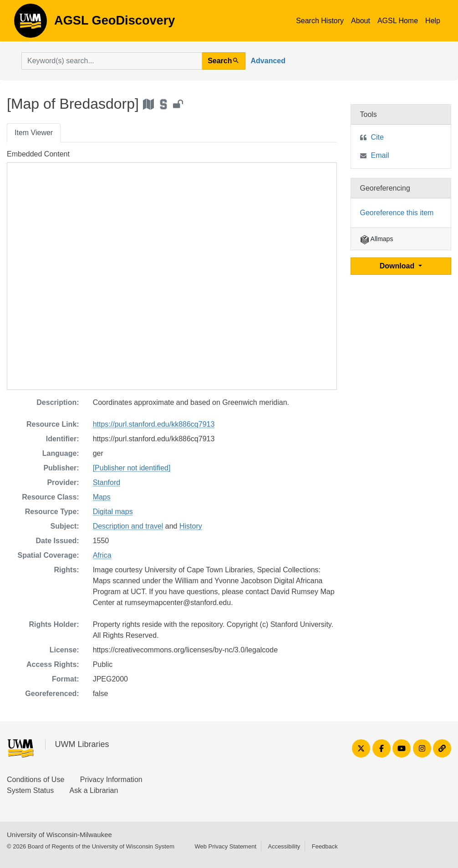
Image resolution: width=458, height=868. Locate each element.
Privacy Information (111, 780)
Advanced (268, 61)
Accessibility (284, 846)
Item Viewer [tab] (34, 133)
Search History (320, 21)
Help (433, 21)
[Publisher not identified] (132, 468)
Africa (102, 555)
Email (380, 155)
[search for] (112, 61)
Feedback (325, 846)
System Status (30, 790)
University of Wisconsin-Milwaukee (59, 835)
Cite (377, 137)
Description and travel (128, 526)
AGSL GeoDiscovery (31, 24)
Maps (102, 497)
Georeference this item (397, 213)
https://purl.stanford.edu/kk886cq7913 (154, 424)
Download (398, 266)
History (191, 526)
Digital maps (113, 512)
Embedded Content (38, 154)
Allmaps (377, 239)
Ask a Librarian (94, 790)
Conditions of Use (36, 780)
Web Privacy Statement (225, 846)
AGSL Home (398, 21)
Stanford (107, 482)
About (361, 21)
